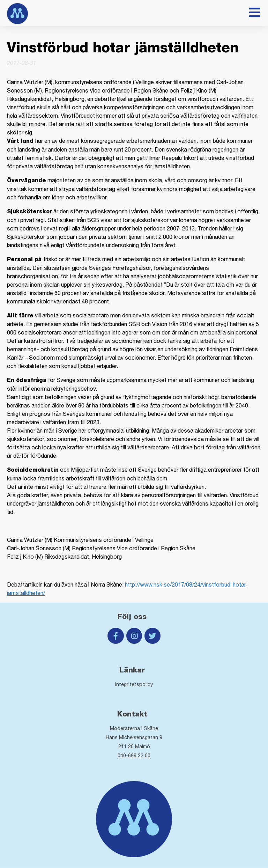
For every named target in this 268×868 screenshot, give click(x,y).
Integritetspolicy (134, 684)
